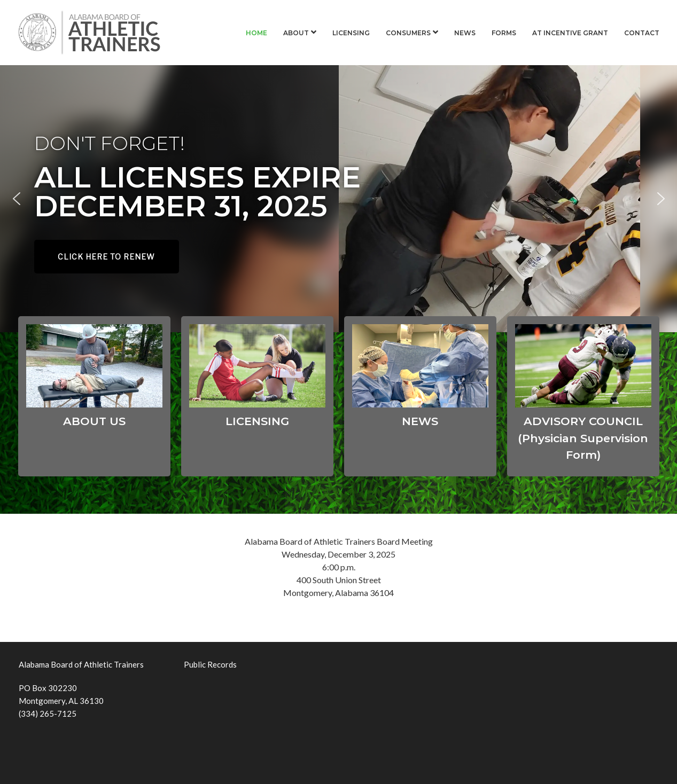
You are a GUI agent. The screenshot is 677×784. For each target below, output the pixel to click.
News (465, 33)
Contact (642, 33)
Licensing (351, 33)
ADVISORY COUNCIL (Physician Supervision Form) (583, 438)
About (296, 33)
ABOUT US (94, 421)
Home (256, 33)
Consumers (408, 33)
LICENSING (257, 421)
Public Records (210, 664)
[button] (17, 199)
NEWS (420, 421)
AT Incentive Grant (570, 33)
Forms (504, 33)
